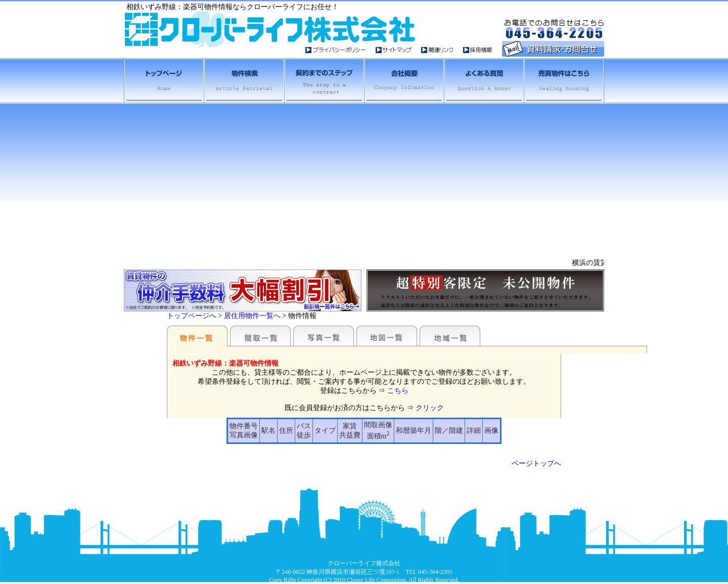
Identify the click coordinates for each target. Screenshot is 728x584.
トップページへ (192, 316)
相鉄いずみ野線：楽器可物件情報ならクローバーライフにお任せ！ (233, 7)
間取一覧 (260, 336)
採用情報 (478, 50)
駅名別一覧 (197, 336)
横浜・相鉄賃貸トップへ (164, 81)
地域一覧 (450, 336)
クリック (430, 408)
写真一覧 (324, 336)
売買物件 (564, 81)
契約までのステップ (324, 81)
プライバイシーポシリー (340, 50)
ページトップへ (536, 463)
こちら (398, 391)
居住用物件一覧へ (252, 316)
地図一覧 (387, 336)
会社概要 (403, 81)
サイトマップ (398, 50)
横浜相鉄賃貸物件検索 (244, 81)
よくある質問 (483, 81)
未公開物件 (485, 290)
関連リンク (442, 50)
